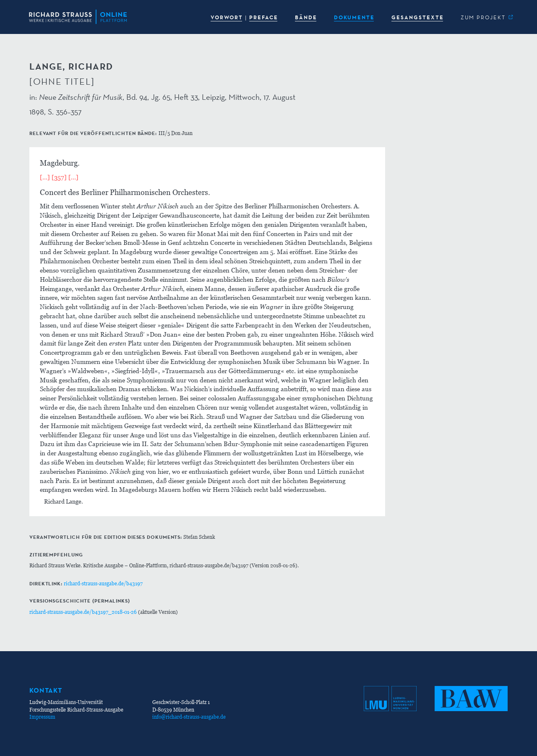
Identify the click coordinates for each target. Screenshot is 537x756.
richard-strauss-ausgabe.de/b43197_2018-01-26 (83, 612)
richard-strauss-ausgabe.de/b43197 (103, 583)
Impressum (42, 717)
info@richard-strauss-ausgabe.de (189, 717)
